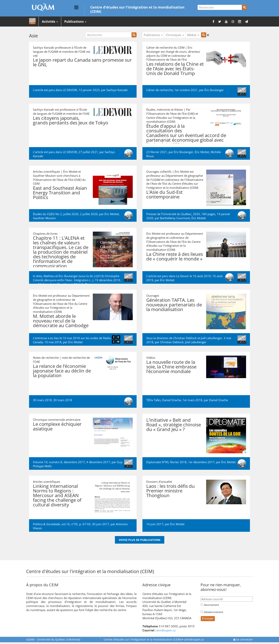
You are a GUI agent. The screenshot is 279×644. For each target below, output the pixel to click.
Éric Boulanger (214, 90)
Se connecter (243, 639)
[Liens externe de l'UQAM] (76, 7)
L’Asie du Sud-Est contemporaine (164, 194)
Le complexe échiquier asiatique (57, 426)
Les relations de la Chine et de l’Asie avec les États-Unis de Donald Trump (175, 69)
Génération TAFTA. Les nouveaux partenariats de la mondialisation (174, 305)
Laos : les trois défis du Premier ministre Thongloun (170, 491)
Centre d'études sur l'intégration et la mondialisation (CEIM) (137, 9)
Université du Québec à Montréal (53, 639)
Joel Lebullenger (196, 342)
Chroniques (175, 35)
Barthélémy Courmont (175, 218)
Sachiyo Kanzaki (117, 90)
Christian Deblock (172, 342)
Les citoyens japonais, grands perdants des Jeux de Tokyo (71, 120)
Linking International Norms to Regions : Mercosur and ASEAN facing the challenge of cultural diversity (57, 495)
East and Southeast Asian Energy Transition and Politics (60, 193)
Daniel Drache (218, 400)
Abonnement (211, 605)
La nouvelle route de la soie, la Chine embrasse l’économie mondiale (171, 367)
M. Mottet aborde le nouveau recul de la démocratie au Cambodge (61, 321)
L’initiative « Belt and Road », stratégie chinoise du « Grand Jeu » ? (174, 425)
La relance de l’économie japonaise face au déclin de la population (62, 371)
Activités (50, 22)
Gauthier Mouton (44, 218)
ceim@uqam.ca (165, 630)
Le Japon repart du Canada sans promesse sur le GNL (82, 62)
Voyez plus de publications (140, 540)
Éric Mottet (202, 152)
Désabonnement (214, 612)
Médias (193, 35)
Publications (75, 22)
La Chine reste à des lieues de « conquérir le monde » (175, 256)
